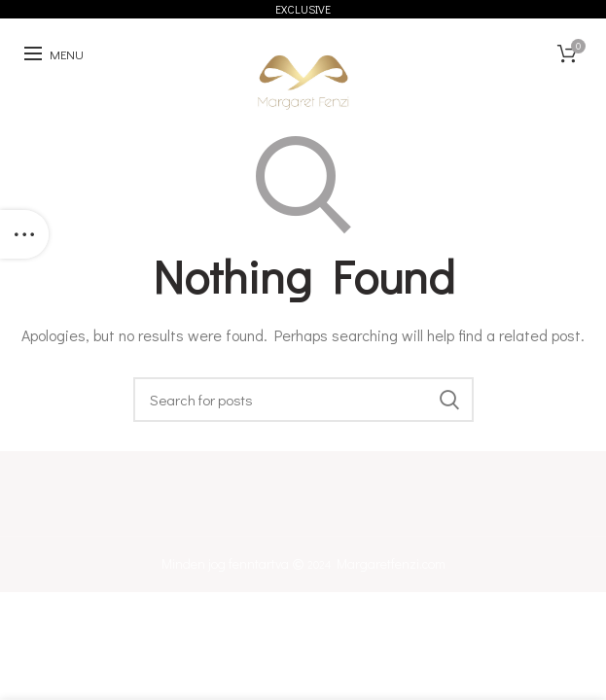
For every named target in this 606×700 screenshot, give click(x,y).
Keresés (449, 400)
